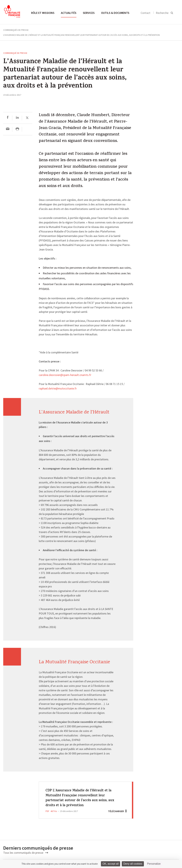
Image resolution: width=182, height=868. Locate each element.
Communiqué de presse (15, 53)
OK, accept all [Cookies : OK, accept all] (111, 864)
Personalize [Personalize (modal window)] (154, 864)
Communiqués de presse (16, 30)
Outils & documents (115, 13)
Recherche (162, 13)
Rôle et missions (43, 13)
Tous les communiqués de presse (26, 853)
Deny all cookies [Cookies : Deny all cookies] (133, 864)
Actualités (69, 13)
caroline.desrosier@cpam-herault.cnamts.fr (65, 375)
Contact (146, 13)
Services (89, 13)
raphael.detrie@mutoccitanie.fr (58, 389)
